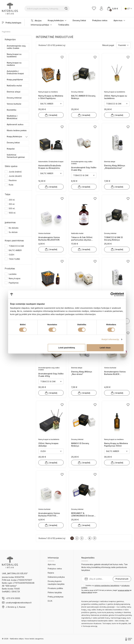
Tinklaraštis (64, 25)
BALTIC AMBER (15, 250)
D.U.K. (50, 601)
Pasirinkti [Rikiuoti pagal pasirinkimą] (123, 45)
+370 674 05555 (13, 598)
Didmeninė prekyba (56, 577)
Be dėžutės (14, 228)
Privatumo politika (55, 588)
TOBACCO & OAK (16, 246)
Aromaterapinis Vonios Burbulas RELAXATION (49, 238)
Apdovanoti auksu (15, 124)
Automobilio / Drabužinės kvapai (15, 72)
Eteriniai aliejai (14, 92)
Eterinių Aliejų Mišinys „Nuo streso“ (82, 373)
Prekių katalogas (12, 23)
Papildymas (14, 283)
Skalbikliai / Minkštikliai (12, 117)
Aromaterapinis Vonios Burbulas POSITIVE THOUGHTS (49, 514)
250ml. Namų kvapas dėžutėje (48, 444)
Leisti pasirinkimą (67, 348)
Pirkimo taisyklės (55, 592)
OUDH (11, 255)
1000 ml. (12, 213)
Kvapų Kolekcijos (14, 136)
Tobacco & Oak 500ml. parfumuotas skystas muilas (82, 238)
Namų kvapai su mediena (14, 64)
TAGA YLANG (14, 259)
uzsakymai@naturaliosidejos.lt (19, 603)
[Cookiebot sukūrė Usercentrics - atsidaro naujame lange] (112, 294)
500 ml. (12, 208)
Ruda (11, 185)
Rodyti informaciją (110, 339)
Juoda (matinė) (15, 172)
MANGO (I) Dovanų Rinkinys (80, 444)
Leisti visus (105, 348)
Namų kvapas (15, 278)
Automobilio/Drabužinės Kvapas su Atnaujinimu (50, 167)
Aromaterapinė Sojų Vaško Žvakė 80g (84, 169)
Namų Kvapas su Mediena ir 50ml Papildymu (51, 97)
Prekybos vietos (100, 20)
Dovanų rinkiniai (14, 98)
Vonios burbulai (14, 104)
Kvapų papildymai (15, 79)
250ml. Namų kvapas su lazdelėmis (116, 97)
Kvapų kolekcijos (57, 20)
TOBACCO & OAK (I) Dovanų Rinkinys (113, 238)
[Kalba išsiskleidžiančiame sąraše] (128, 9)
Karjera (51, 573)
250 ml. (12, 204)
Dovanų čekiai (79, 20)
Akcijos (36, 21)
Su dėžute (13, 232)
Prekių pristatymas (56, 597)
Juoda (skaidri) (15, 176)
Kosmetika (12, 110)
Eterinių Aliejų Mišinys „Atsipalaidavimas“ (115, 167)
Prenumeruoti (122, 579)
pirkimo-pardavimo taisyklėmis (107, 585)
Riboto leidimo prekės (17, 130)
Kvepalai (11, 149)
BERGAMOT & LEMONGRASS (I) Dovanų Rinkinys (83, 514)
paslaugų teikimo (87, 592)
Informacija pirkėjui (41, 25)
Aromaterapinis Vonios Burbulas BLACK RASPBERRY (115, 373)
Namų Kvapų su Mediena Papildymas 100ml (116, 444)
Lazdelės (13, 274)
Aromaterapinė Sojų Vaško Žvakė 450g (51, 375)
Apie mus (119, 20)
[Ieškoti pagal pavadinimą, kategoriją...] (51, 9)
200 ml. (12, 200)
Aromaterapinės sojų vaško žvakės (16, 47)
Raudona (13, 180)
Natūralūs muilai (14, 86)
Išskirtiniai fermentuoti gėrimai (16, 156)
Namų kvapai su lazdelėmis (14, 55)
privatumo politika (124, 590)
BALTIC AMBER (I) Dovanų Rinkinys (83, 97)
